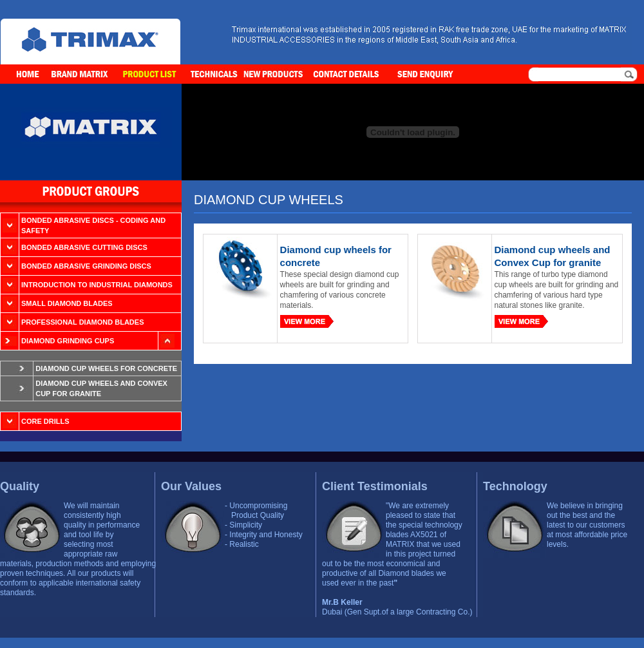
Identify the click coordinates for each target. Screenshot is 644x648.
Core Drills (45, 421)
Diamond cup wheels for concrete (106, 368)
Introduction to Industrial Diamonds (97, 285)
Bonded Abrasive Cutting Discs (84, 247)
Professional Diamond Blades (82, 322)
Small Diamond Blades (67, 303)
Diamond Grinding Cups (68, 341)
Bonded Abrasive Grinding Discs (86, 266)
